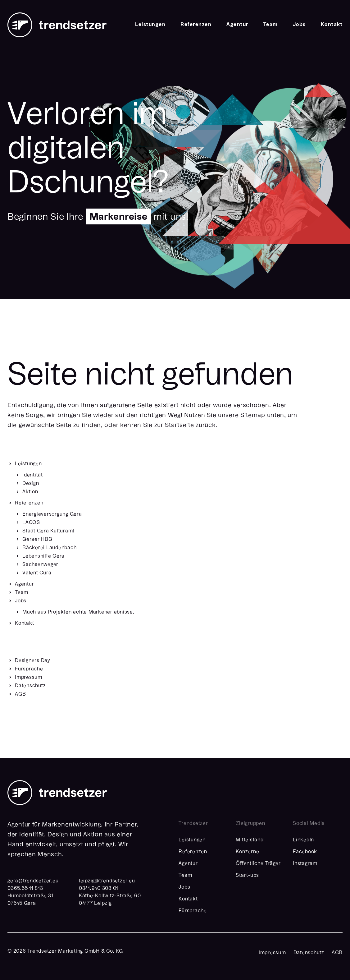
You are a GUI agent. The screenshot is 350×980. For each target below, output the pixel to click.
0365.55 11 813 (25, 889)
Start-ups (247, 876)
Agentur (237, 25)
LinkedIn (303, 840)
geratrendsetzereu (33, 881)
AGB (337, 953)
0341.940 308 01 (99, 889)
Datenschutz (309, 953)
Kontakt (332, 25)
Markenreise (118, 217)
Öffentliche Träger (258, 864)
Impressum (272, 953)
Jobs (299, 25)
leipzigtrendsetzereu (107, 881)
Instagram (305, 864)
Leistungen (150, 25)
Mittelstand (250, 840)
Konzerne (247, 852)
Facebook (305, 852)
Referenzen (196, 25)
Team (271, 25)
